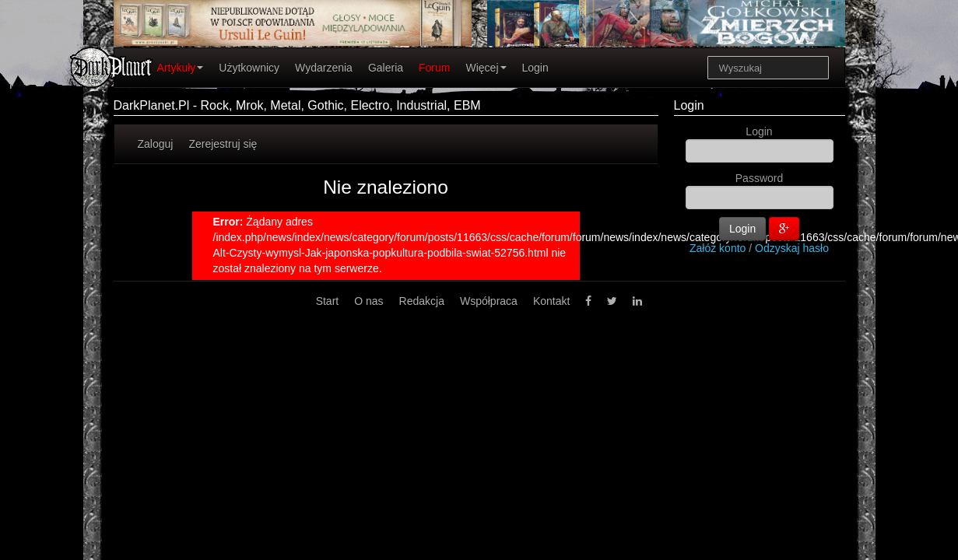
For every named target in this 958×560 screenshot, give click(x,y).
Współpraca (489, 301)
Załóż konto (718, 248)
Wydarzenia (324, 68)
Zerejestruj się (223, 144)
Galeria (386, 68)
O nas (368, 301)
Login (535, 68)
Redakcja (422, 301)
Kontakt (551, 301)
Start (328, 301)
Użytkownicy (249, 68)
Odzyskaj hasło (792, 248)
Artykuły (181, 68)
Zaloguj (156, 144)
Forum (434, 68)
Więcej (486, 68)
